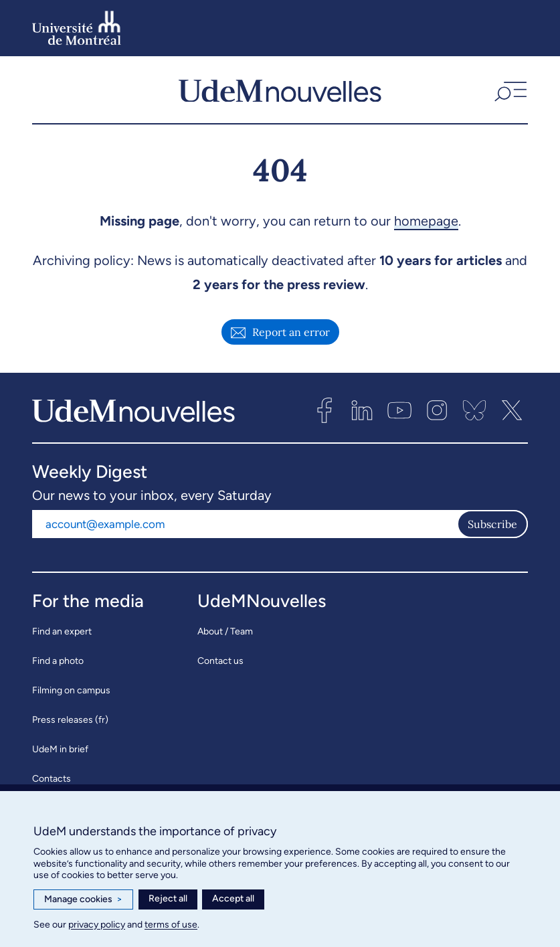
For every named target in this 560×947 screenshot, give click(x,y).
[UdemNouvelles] (280, 91)
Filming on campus (71, 692)
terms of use (171, 925)
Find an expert (62, 633)
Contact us (220, 662)
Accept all (233, 898)
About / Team (225, 633)
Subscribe (492, 525)
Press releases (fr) (70, 721)
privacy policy (97, 925)
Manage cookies (83, 899)
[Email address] (245, 525)
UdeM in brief (60, 751)
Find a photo (58, 662)
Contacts (52, 780)
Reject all (168, 898)
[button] (509, 91)
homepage (426, 222)
